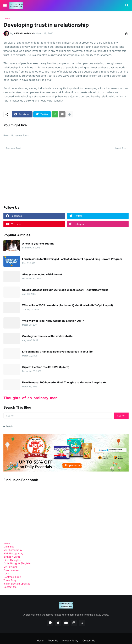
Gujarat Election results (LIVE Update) (46, 367)
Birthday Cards (12, 557)
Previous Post (13, 148)
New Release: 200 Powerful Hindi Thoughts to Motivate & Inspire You (65, 383)
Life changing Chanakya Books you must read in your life (57, 352)
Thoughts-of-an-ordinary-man (31, 398)
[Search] (127, 5)
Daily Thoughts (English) (17, 563)
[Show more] (70, 114)
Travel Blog (10, 580)
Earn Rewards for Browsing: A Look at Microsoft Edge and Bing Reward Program (72, 259)
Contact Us (89, 640)
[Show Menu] (5, 5)
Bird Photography (13, 553)
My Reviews (10, 567)
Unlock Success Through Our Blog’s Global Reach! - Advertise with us (65, 290)
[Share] (126, 33)
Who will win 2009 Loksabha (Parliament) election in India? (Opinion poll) (68, 305)
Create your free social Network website (47, 336)
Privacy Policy (70, 640)
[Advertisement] (29, 177)
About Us (53, 640)
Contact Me (10, 587)
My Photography (13, 550)
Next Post (121, 148)
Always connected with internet (42, 275)
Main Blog (9, 547)
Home (7, 18)
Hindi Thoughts (12, 560)
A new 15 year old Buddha (38, 244)
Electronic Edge (12, 577)
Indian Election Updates (17, 584)
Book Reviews (11, 570)
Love (6, 573)
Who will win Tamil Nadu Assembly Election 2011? (53, 321)
